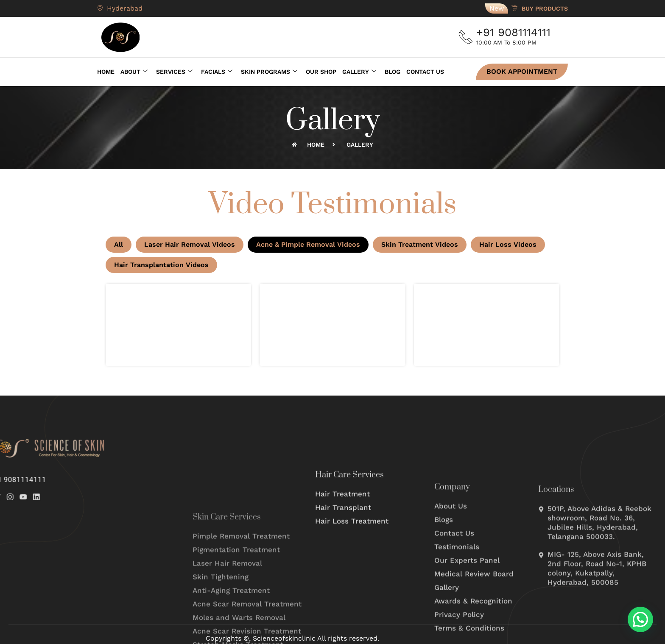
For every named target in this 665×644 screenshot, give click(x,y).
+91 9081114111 (517, 32)
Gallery (359, 70)
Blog (393, 70)
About (134, 70)
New (497, 8)
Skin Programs (269, 70)
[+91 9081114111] (467, 37)
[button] (640, 619)
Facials (217, 70)
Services (174, 70)
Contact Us (425, 70)
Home (106, 70)
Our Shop (321, 70)
